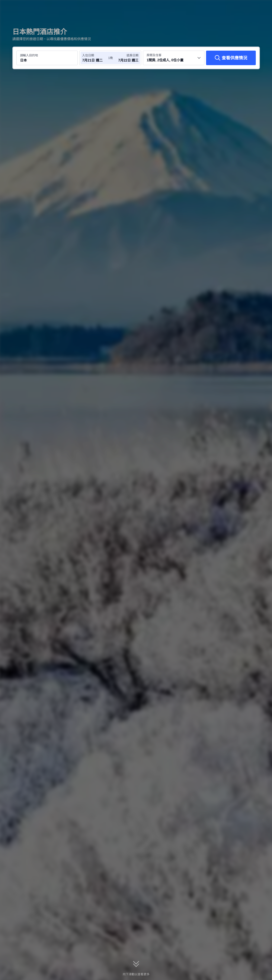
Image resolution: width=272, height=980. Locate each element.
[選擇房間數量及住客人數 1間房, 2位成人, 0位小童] (174, 58)
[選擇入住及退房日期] (95, 58)
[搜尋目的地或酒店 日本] (47, 58)
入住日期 (88, 55)
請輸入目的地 (29, 55)
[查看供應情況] (231, 58)
